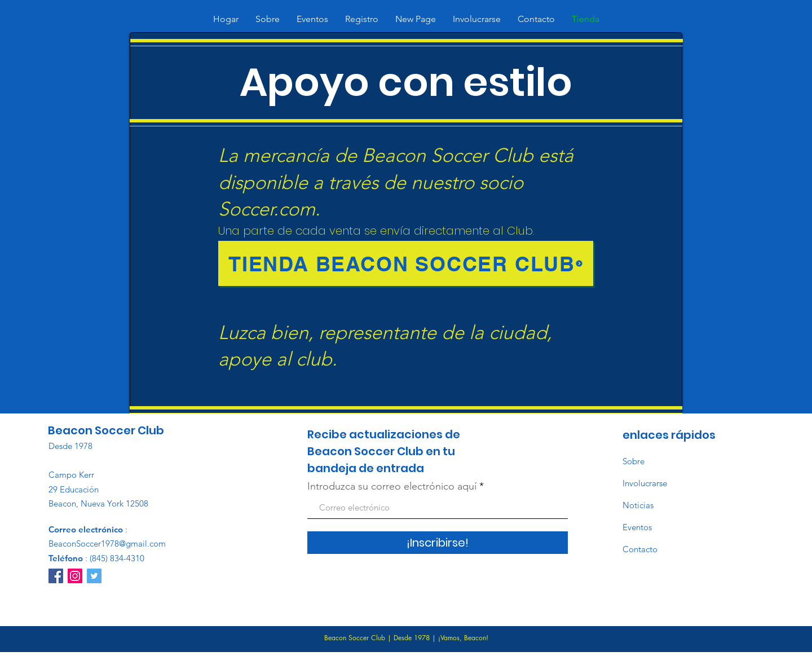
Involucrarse (645, 483)
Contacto (640, 549)
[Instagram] (75, 576)
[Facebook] (56, 576)
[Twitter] (94, 576)
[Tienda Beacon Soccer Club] (406, 263)
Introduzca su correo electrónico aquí (392, 486)
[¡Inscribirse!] (438, 543)
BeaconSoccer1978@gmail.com (107, 543)
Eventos (637, 527)
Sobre (634, 461)
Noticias (638, 505)
